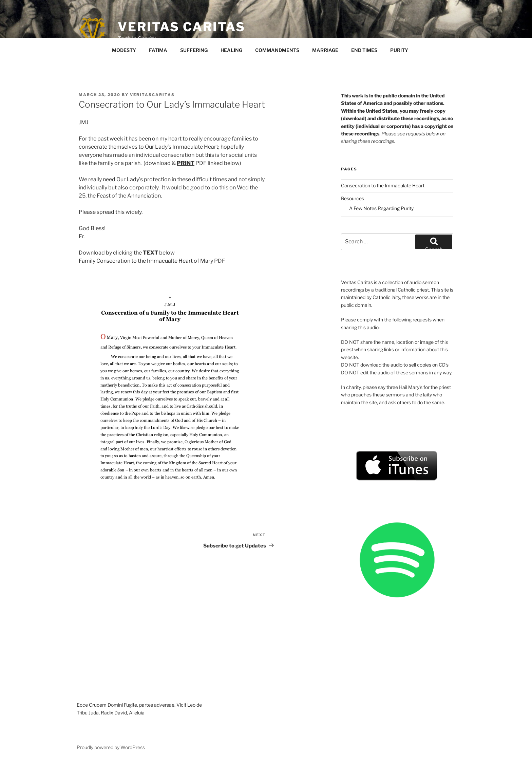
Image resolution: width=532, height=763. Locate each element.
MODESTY (124, 50)
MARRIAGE (325, 50)
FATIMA (158, 50)
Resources (353, 198)
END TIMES (364, 50)
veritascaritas (152, 95)
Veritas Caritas (182, 27)
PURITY (399, 50)
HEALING (231, 50)
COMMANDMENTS (277, 50)
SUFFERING (194, 50)
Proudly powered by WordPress (111, 747)
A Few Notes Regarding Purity (381, 208)
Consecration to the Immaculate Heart (383, 185)
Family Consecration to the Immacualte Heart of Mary (146, 261)
